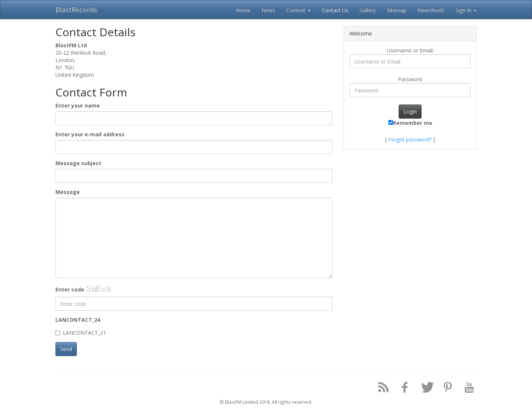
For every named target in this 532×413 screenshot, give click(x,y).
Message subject (78, 163)
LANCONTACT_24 (78, 320)
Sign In (466, 10)
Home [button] (243, 10)
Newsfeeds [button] (431, 10)
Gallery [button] (368, 10)
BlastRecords (76, 10)
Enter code (70, 289)
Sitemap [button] (397, 10)
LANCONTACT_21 (81, 333)
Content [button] (299, 10)
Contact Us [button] (335, 10)
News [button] (268, 10)
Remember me (410, 123)
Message (68, 192)
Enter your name (78, 105)
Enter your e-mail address (90, 134)
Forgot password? (410, 139)
